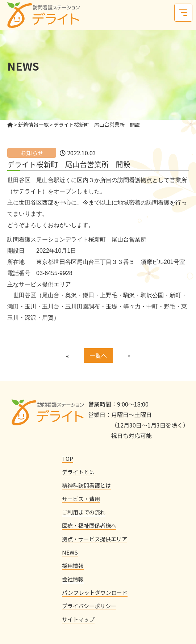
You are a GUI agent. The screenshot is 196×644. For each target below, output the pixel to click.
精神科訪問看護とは (86, 485)
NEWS (70, 552)
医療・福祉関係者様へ (89, 525)
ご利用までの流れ (84, 512)
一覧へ (98, 355)
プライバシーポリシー (89, 606)
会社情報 (73, 579)
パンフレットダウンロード (95, 592)
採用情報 (73, 566)
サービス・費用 (81, 499)
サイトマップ (78, 619)
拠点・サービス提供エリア (95, 539)
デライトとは (78, 472)
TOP (68, 458)
